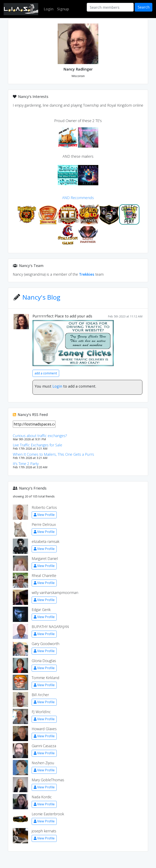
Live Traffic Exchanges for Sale (37, 445)
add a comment (46, 373)
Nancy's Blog (41, 297)
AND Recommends (78, 198)
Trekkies (87, 274)
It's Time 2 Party (26, 464)
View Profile (44, 515)
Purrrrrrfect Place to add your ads (62, 316)
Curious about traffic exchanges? (40, 436)
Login (57, 386)
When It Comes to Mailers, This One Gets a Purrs (53, 454)
